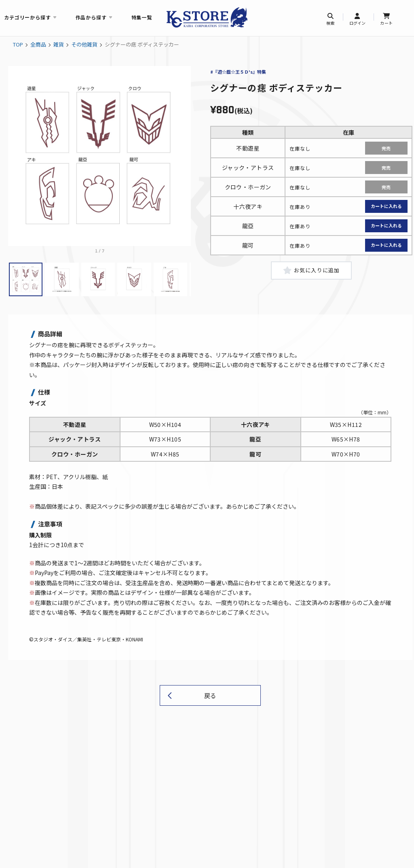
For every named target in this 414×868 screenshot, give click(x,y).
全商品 (38, 44)
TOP (18, 44)
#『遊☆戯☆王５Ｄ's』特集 (238, 72)
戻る (210, 699)
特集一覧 (142, 17)
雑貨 (59, 44)
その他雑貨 (84, 44)
